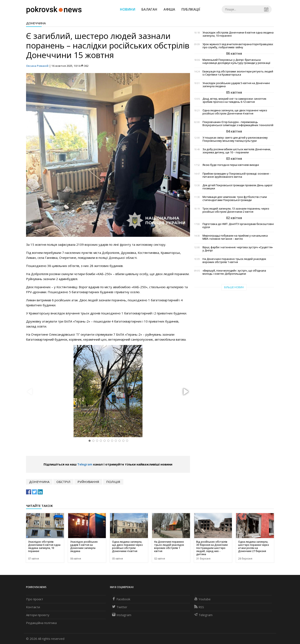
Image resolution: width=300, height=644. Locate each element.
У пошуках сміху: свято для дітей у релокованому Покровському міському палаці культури (235, 139)
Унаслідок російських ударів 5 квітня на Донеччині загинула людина (236, 85)
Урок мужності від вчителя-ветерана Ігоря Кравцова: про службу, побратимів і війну (238, 46)
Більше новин (234, 287)
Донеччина (36, 23)
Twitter (120, 607)
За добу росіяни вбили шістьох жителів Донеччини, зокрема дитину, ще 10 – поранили (237, 151)
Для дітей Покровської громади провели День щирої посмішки (237, 187)
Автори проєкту (38, 615)
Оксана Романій (37, 66)
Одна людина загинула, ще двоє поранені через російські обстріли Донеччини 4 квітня (235, 112)
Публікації (191, 9)
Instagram (122, 615)
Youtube (202, 599)
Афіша (169, 9)
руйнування (88, 482)
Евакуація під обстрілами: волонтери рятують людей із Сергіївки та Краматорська (238, 73)
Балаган (149, 9)
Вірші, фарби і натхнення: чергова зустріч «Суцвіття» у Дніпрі (238, 249)
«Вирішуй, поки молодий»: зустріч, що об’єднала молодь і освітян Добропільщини (234, 272)
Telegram (85, 464)
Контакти (33, 607)
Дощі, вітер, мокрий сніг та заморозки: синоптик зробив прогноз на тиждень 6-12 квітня (234, 100)
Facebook (121, 599)
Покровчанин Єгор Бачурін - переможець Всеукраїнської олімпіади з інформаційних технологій (238, 124)
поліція (113, 482)
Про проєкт (35, 599)
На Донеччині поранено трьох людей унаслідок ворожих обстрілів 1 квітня (234, 261)
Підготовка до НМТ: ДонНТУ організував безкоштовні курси (238, 226)
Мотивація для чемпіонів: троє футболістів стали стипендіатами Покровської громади (235, 199)
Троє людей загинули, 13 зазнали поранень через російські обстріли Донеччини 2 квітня (236, 210)
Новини (128, 9)
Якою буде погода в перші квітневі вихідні (231, 165)
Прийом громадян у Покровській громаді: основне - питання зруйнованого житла (236, 175)
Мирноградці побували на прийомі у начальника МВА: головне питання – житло (235, 237)
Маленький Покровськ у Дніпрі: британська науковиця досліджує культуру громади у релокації (236, 61)
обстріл (63, 482)
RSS (199, 607)
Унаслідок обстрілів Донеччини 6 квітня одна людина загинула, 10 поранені (238, 34)
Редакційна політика (41, 623)
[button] (185, 392)
